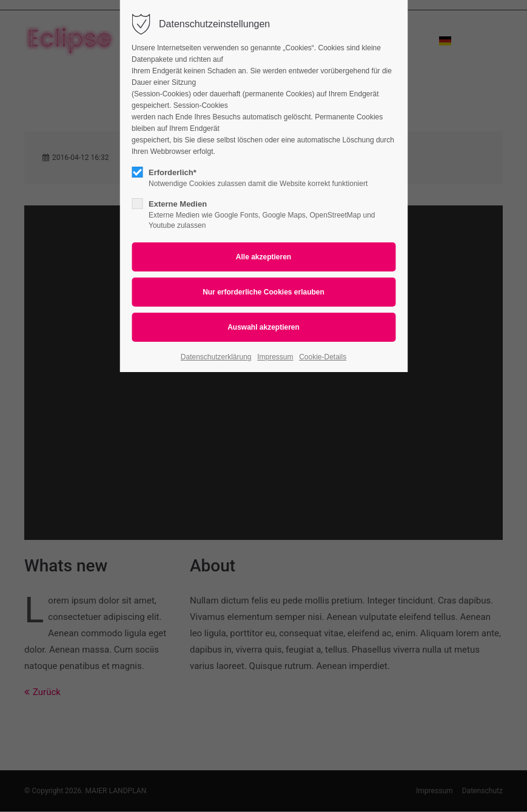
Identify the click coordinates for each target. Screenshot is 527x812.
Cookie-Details (323, 357)
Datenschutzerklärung (216, 357)
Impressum (275, 357)
